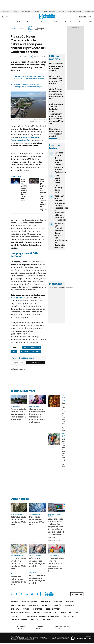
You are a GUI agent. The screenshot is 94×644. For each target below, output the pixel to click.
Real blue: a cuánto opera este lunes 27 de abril (56, 133)
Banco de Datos (18, 605)
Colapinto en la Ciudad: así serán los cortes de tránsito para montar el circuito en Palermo (38, 415)
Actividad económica (49, 12)
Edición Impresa (53, 609)
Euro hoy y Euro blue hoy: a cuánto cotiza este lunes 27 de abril (18, 563)
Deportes (38, 609)
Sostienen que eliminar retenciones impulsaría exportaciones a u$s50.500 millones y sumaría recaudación (61, 208)
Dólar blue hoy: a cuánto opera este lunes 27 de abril (56, 67)
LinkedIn (27, 594)
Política (56, 22)
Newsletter (89, 22)
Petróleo (61, 12)
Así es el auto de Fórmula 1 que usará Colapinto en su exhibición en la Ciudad (18, 414)
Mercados (33, 605)
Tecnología (66, 613)
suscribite (83, 17)
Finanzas (44, 22)
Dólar (16, 12)
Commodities (64, 288)
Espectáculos (50, 613)
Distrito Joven (18, 298)
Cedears (71, 288)
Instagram (21, 594)
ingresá (89, 17)
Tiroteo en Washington (75, 12)
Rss (76, 613)
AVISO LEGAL (70, 616)
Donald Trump (26, 12)
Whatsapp (38, 594)
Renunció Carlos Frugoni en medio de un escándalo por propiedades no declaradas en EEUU (61, 235)
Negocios (69, 22)
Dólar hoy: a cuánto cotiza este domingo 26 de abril (59, 184)
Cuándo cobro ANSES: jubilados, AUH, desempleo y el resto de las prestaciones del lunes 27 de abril (56, 114)
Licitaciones (47, 620)
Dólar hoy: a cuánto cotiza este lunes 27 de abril (56, 80)
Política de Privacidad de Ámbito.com (44, 616)
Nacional (15, 609)
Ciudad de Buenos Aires (31, 29)
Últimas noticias (30, 602)
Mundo (26, 609)
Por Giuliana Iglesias (54, 541)
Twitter (12, 594)
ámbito (13, 29)
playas (14, 351)
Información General (20, 613)
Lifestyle (70, 605)
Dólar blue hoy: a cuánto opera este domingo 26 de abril (37, 579)
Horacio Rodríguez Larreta (31, 351)
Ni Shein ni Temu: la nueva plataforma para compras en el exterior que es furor (56, 565)
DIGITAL (21, 627)
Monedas (52, 288)
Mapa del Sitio (17, 616)
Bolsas (58, 288)
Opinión (81, 22)
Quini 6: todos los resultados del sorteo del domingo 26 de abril (56, 94)
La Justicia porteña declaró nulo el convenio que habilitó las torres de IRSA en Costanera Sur (28, 78)
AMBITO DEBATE (63, 627)
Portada (14, 602)
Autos (37, 613)
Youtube (32, 594)
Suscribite (35, 363)
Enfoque (36, 12)
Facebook (16, 594)
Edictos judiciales (19, 620)
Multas (35, 620)
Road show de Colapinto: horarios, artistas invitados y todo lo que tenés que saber (25, 190)
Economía (31, 22)
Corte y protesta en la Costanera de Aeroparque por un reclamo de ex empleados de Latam (29, 87)
